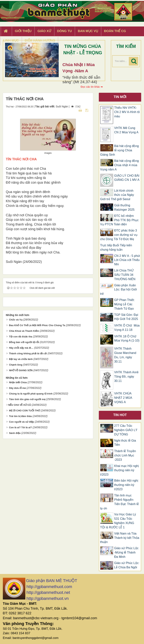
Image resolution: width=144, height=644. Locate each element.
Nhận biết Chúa (18, 382)
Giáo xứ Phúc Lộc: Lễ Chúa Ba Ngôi (127, 565)
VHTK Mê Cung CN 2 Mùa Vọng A (126, 130)
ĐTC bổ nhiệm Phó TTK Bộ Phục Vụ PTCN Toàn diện (119, 220)
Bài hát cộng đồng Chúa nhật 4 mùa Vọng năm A (119, 165)
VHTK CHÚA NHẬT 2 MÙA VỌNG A (123, 398)
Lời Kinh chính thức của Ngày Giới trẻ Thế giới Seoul (117, 195)
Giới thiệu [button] (23, 31)
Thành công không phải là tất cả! (28, 353)
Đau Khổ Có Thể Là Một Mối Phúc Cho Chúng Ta (37, 325)
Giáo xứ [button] (44, 31)
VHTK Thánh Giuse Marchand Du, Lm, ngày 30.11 (125, 355)
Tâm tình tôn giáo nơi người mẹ (27, 399)
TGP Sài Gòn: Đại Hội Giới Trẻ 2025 (126, 317)
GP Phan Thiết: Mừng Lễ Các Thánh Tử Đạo (124, 304)
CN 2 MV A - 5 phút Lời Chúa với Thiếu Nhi (127, 260)
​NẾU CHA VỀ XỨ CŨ (20, 405)
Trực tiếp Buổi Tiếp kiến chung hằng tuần (116, 247)
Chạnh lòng (16, 365)
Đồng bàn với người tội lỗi (24, 342)
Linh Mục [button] (11, 40)
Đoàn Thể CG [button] (115, 31)
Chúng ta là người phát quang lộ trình (31, 394)
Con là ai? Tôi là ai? (20, 427)
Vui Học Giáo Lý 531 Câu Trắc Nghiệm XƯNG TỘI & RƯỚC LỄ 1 (118, 521)
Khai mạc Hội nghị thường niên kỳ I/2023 (120, 470)
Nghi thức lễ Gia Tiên (125, 443)
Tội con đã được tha (21, 337)
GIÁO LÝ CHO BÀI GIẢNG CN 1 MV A (127, 178)
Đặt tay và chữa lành (21, 359)
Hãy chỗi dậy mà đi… (21, 348)
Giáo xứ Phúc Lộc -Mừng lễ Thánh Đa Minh (126, 552)
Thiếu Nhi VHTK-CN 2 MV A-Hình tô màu (127, 112)
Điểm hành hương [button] (40, 40)
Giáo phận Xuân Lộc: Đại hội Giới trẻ (118, 290)
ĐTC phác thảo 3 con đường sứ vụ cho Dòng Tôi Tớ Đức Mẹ (119, 235)
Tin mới (120, 97)
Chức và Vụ (16, 320)
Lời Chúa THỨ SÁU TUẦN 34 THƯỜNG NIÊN (125, 275)
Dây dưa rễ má (17, 388)
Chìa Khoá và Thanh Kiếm (24, 331)
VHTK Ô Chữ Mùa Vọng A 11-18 (127, 328)
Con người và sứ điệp (21, 422)
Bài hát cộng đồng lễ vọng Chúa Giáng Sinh (119, 150)
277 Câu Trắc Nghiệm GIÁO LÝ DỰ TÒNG (126, 430)
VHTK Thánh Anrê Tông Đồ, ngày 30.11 (126, 377)
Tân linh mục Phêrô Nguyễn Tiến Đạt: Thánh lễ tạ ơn (119, 502)
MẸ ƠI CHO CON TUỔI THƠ (25, 411)
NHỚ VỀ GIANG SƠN (21, 370)
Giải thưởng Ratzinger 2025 (124, 207)
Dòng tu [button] (64, 31)
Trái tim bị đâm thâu (20, 416)
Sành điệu (15, 433)
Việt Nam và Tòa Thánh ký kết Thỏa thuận (120, 538)
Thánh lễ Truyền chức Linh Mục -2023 (125, 455)
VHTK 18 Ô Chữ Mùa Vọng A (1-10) (127, 339)
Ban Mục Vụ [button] (88, 31)
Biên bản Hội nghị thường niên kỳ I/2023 (126, 485)
